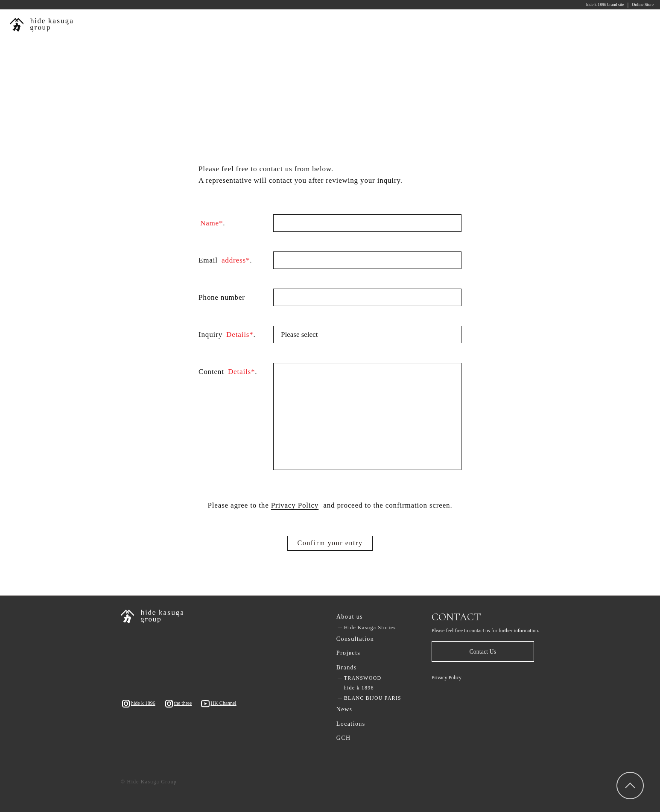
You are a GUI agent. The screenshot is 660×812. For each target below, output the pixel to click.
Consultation (355, 639)
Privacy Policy (447, 678)
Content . (228, 372)
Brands (347, 667)
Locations (351, 724)
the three (178, 704)
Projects (348, 653)
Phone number (222, 297)
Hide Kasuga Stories (370, 628)
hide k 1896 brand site (605, 5)
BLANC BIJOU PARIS (373, 698)
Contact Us (483, 652)
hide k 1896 (138, 704)
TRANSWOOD (363, 678)
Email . (225, 261)
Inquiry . (227, 335)
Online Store (643, 5)
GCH (344, 738)
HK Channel (218, 704)
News (344, 709)
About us (350, 617)
